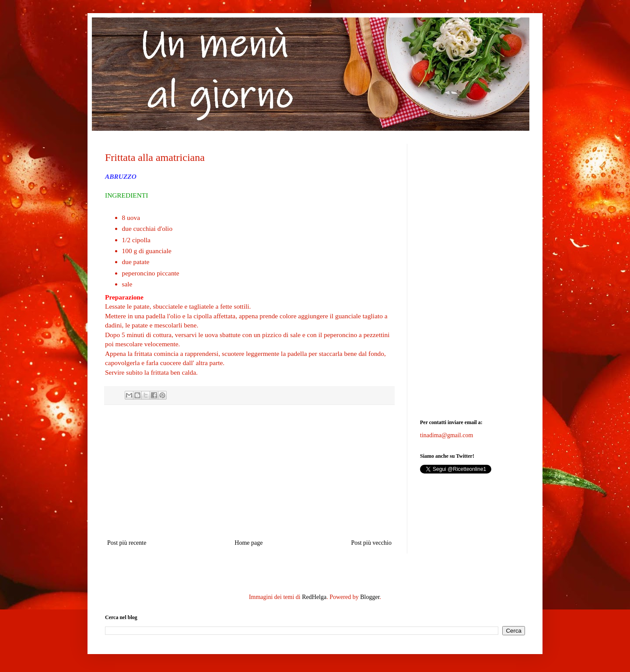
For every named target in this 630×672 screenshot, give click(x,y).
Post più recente (127, 543)
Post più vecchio (371, 543)
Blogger (370, 597)
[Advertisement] (249, 472)
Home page (248, 543)
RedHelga (314, 597)
